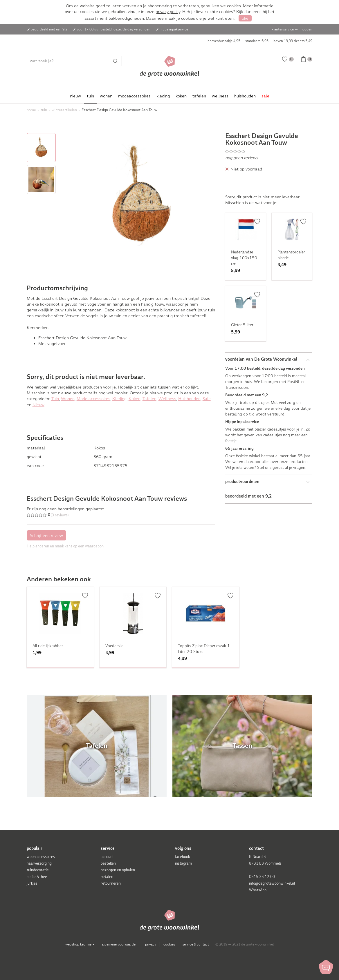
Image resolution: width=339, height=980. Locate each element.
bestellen (108, 863)
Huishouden (189, 399)
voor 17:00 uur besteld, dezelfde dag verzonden (113, 29)
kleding (163, 96)
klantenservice (283, 29)
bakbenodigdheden (126, 18)
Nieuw (38, 405)
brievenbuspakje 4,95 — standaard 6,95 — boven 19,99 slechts (260, 41)
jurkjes (32, 883)
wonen (106, 96)
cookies (169, 944)
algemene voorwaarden (120, 944)
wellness (220, 96)
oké (245, 18)
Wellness (167, 399)
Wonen (68, 399)
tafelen (199, 96)
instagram (183, 863)
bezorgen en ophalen (118, 870)
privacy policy (168, 12)
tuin (90, 96)
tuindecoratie (38, 870)
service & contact (196, 944)
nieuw (75, 96)
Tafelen (149, 399)
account (107, 857)
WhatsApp (258, 890)
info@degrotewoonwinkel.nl (272, 883)
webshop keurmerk (80, 944)
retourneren (111, 883)
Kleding (119, 399)
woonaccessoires (41, 857)
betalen (107, 877)
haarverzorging (39, 863)
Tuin (55, 399)
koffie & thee (37, 877)
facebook (182, 857)
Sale (207, 399)
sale (265, 96)
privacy (151, 944)
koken (181, 96)
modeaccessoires (134, 96)
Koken (135, 399)
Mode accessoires (93, 399)
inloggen (305, 29)
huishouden (245, 96)
